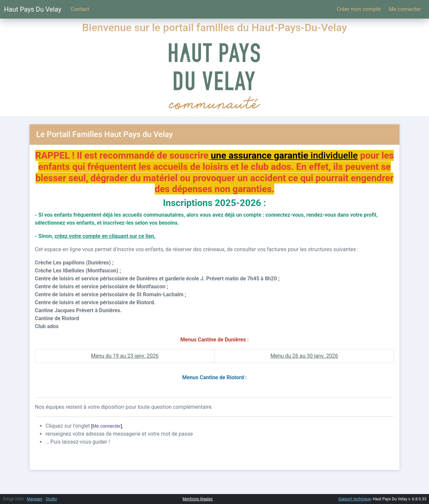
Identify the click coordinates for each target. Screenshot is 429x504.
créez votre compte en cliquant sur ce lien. (105, 236)
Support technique (355, 499)
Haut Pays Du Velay (33, 9)
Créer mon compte (359, 9)
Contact (80, 9)
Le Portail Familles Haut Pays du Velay (105, 134)
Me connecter (405, 9)
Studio (51, 499)
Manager (35, 499)
